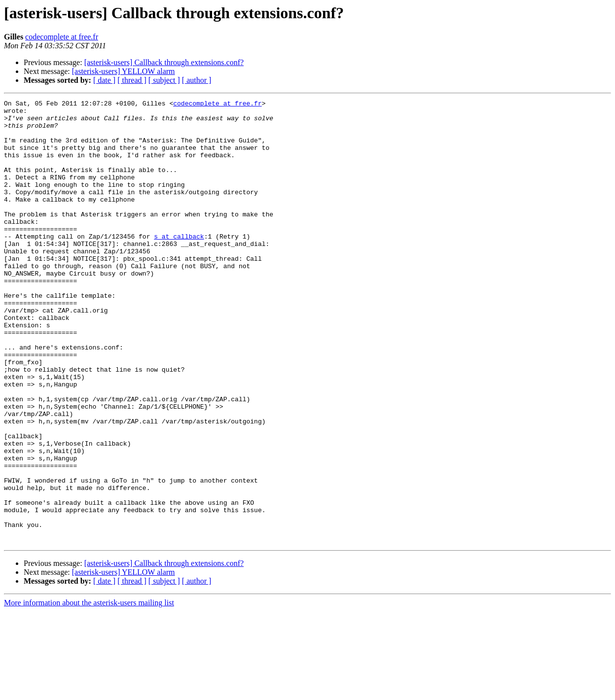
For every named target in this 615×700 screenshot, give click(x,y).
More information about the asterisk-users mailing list (89, 691)
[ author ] (197, 80)
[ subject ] (164, 80)
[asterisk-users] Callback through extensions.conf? (164, 62)
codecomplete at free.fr (62, 37)
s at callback (179, 264)
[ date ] (104, 80)
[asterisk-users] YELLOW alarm (124, 71)
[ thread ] (132, 80)
